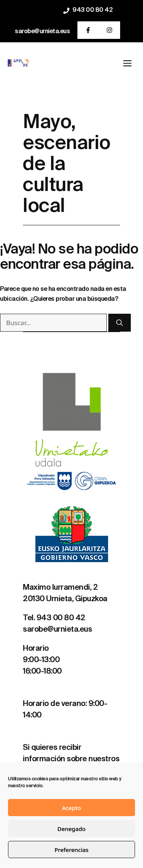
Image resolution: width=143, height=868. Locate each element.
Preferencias (71, 850)
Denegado (72, 829)
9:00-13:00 (41, 660)
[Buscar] (120, 323)
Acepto (71, 808)
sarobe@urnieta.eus (42, 32)
